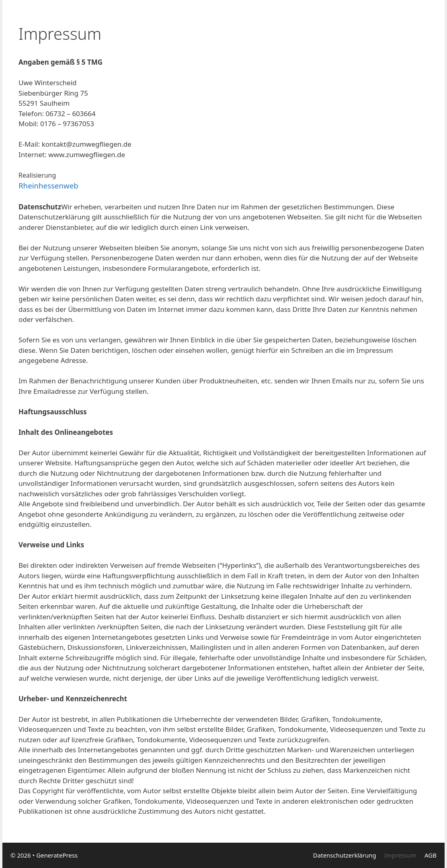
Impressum (400, 855)
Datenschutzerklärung (345, 855)
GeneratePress (57, 855)
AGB (431, 855)
